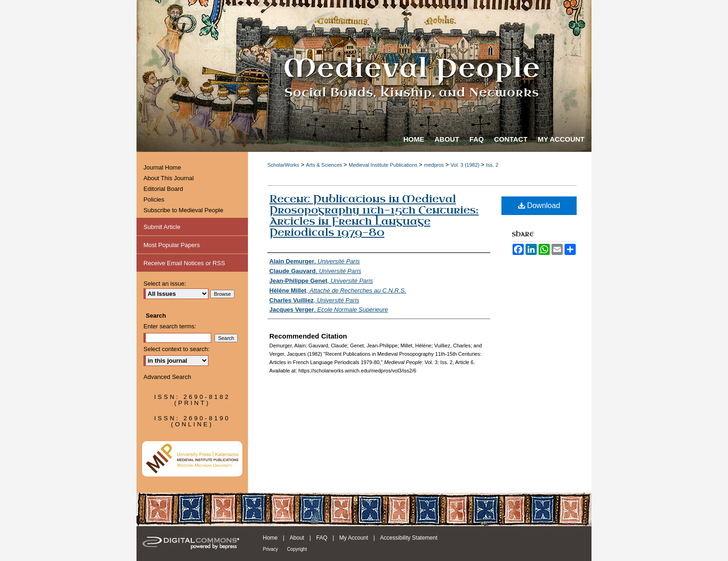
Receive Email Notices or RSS (184, 263)
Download (539, 205)
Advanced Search (167, 377)
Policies (154, 199)
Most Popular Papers (172, 245)
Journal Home (162, 167)
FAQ (322, 538)
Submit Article (162, 227)
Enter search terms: (170, 326)
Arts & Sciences (325, 165)
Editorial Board (163, 189)
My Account (354, 538)
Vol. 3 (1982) (465, 165)
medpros (435, 165)
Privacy (270, 549)
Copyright (297, 549)
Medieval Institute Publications (384, 165)
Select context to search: (176, 349)
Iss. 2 (492, 165)
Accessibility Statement (409, 538)
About (297, 538)
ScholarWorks (283, 165)
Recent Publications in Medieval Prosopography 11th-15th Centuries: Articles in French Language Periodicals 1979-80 (374, 216)
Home (270, 538)
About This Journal (169, 178)
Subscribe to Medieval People (183, 210)
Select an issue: (165, 284)
